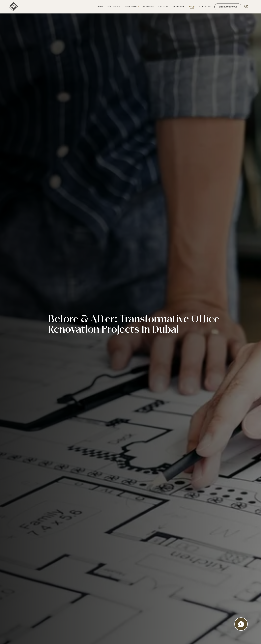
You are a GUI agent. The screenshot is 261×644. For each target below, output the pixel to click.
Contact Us (205, 7)
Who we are (113, 7)
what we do (131, 7)
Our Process (148, 7)
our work (163, 7)
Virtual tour (179, 7)
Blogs (192, 7)
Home (100, 7)
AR (246, 7)
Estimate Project (228, 7)
